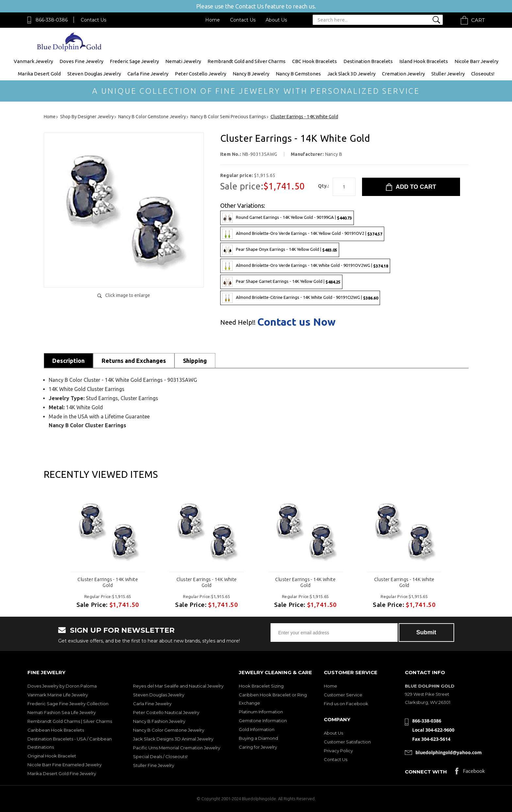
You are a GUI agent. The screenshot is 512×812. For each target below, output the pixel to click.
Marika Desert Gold (39, 74)
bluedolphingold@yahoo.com (449, 752)
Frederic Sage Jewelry (134, 61)
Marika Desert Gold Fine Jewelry (62, 773)
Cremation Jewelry (403, 74)
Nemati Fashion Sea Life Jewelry (62, 712)
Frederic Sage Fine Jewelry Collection (68, 704)
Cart (478, 20)
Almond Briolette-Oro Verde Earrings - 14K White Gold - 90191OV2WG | (305, 266)
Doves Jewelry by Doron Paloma (62, 686)
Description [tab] (68, 361)
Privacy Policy (338, 751)
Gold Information (257, 729)
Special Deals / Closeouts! (160, 756)
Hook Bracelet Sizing (261, 686)
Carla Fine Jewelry (148, 74)
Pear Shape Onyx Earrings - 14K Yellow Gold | (280, 250)
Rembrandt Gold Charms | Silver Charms (70, 721)
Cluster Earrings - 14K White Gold (108, 582)
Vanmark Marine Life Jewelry (58, 695)
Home (213, 20)
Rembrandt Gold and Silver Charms (247, 61)
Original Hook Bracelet (52, 756)
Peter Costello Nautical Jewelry (166, 712)
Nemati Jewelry (183, 61)
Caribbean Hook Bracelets (56, 730)
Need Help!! (238, 322)
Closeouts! (483, 74)
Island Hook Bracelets (424, 61)
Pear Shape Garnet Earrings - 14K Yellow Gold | (281, 282)
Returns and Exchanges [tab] (134, 361)
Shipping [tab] (195, 361)
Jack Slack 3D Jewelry (351, 74)
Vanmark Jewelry (33, 61)
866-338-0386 (52, 20)
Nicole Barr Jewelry (476, 61)
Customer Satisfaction (347, 742)
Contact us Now (296, 322)
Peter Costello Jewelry (200, 74)
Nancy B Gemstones (298, 74)
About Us (276, 20)
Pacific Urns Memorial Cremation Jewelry (177, 748)
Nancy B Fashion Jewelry (159, 721)
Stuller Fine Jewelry (154, 765)
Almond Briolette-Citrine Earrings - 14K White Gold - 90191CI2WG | (300, 298)
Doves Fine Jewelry (81, 61)
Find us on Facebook (346, 704)
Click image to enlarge (128, 295)
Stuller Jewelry (448, 74)
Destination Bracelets (368, 61)
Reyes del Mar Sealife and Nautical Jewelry (178, 686)
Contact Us (93, 20)
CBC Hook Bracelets (314, 61)
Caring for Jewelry (258, 747)
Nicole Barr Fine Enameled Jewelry (65, 765)
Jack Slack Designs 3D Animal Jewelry (173, 739)
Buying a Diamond (258, 738)
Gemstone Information (263, 721)
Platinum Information (261, 712)
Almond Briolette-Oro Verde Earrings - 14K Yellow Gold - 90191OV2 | (302, 234)
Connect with (426, 772)
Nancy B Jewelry (251, 74)
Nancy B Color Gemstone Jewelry (169, 730)
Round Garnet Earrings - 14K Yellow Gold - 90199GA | (287, 218)
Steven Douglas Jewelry (94, 74)
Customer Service (343, 695)
